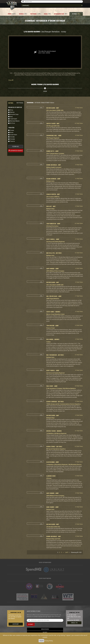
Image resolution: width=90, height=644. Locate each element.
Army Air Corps (14, 114)
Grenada (12, 139)
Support (16, 624)
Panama (12, 141)
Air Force (12, 123)
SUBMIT (31, 624)
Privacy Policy (49, 641)
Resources (45, 629)
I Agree (41, 641)
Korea (12, 132)
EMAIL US (74, 623)
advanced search (15, 151)
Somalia (12, 137)
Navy (11, 117)
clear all (16, 146)
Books (45, 632)
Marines (12, 112)
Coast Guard (13, 119)
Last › (67, 552)
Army (12, 110)
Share (11, 80)
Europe (12, 130)
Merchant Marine (15, 121)
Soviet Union (13, 135)
